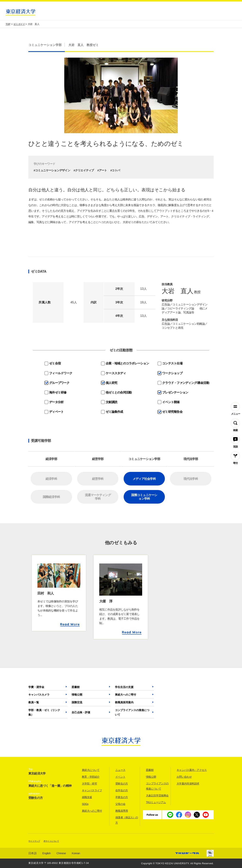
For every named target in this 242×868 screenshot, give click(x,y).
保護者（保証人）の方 (127, 820)
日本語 (32, 853)
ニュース (120, 770)
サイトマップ (34, 841)
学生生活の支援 (124, 687)
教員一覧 (34, 702)
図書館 (76, 687)
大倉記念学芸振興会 (157, 795)
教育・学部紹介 (91, 777)
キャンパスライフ (92, 790)
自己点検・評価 (81, 712)
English (47, 853)
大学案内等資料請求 (188, 784)
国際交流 (77, 702)
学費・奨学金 (36, 687)
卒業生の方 (122, 797)
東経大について (91, 770)
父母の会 (120, 804)
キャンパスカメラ (39, 695)
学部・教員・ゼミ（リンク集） (44, 712)
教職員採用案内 (124, 702)
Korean (76, 853)
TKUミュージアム (156, 802)
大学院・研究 (89, 784)
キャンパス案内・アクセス (192, 770)
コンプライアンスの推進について (132, 712)
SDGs (85, 804)
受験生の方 (122, 784)
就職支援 (87, 797)
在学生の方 (122, 790)
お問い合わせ (184, 777)
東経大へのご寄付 (126, 695)
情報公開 (77, 695)
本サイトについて (51, 841)
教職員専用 (122, 811)
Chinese (61, 853)
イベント (120, 777)
